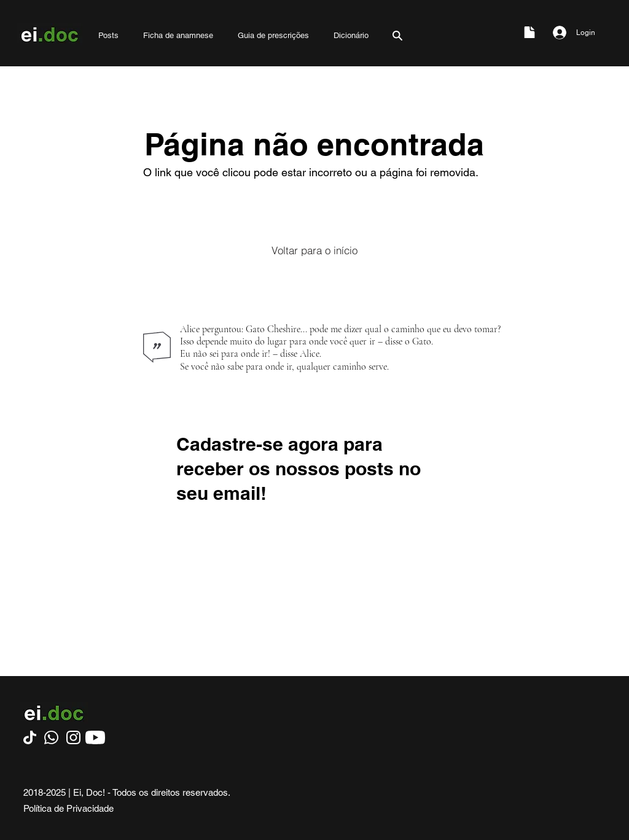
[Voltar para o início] (314, 250)
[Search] (397, 35)
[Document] (529, 32)
